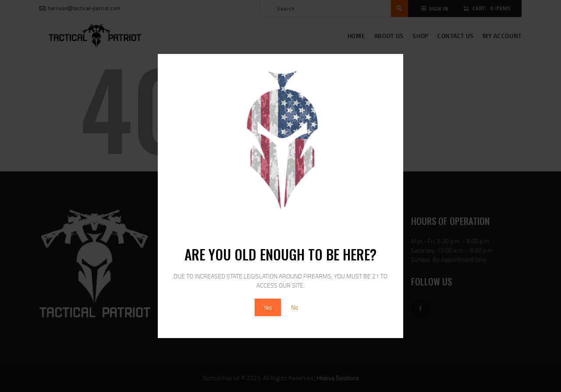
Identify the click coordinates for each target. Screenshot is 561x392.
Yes (268, 307)
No (295, 307)
